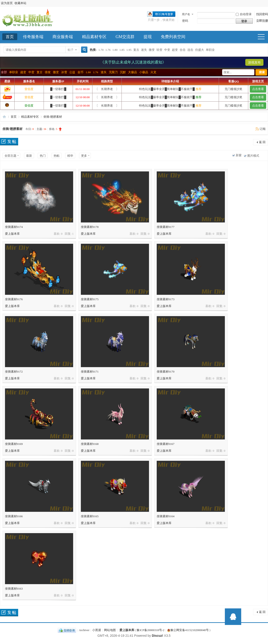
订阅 (263, 129)
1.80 (115, 50)
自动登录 (244, 14)
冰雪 (64, 72)
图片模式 (253, 156)
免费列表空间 (173, 37)
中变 (167, 50)
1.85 (122, 50)
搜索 (262, 72)
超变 (175, 50)
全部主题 (10, 156)
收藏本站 (20, 3)
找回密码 (262, 14)
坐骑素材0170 (166, 372)
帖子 (71, 50)
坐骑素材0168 (90, 444)
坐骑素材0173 (166, 299)
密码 (185, 21)
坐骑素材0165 (90, 516)
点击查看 (258, 89)
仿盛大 (200, 50)
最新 (29, 156)
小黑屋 (97, 630)
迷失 (144, 50)
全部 (4, 72)
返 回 (262, 142)
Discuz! (157, 636)
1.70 (101, 50)
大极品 (133, 72)
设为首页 (7, 3)
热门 (43, 156)
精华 (70, 156)
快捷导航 (263, 37)
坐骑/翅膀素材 (53, 117)
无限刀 (113, 72)
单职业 (210, 50)
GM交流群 (125, 37)
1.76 (108, 50)
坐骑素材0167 (166, 444)
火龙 (153, 72)
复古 (136, 50)
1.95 (129, 50)
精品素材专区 (94, 37)
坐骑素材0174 (14, 227)
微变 (152, 50)
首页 (10, 37)
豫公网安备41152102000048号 (188, 630)
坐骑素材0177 (166, 227)
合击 (183, 50)
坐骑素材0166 (14, 516)
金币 (80, 72)
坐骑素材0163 (14, 589)
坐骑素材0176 (14, 299)
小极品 (144, 72)
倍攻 (48, 72)
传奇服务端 (33, 37)
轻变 (159, 50)
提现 (148, 37)
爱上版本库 (4, 117)
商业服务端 (63, 37)
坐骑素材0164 (166, 516)
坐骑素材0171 (90, 372)
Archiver (84, 630)
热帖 (57, 156)
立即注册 (262, 21)
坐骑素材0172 (14, 372)
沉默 (123, 72)
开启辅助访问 (267, 3)
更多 (84, 156)
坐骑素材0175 (90, 299)
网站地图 (110, 630)
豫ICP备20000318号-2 (150, 630)
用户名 (186, 14)
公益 (72, 72)
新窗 (239, 155)
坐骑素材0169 (14, 444)
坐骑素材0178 (90, 227)
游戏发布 (254, 62)
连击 (190, 50)
